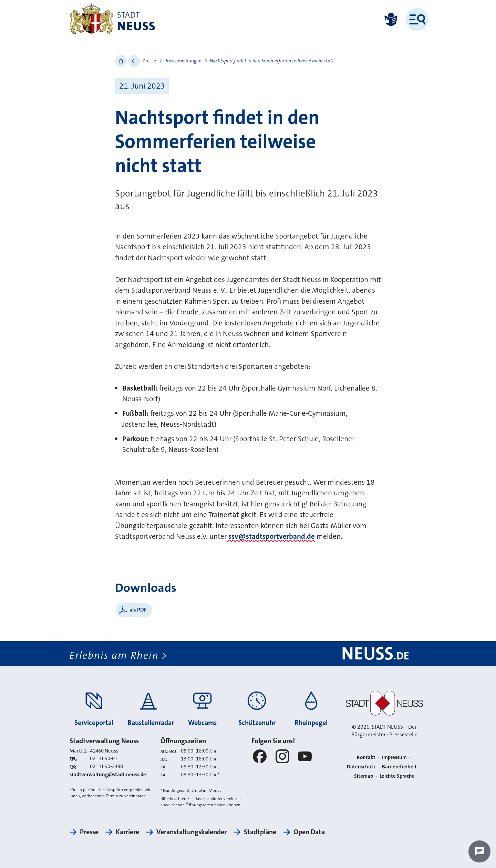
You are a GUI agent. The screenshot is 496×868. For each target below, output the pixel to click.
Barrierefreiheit (399, 767)
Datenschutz (361, 767)
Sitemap (364, 776)
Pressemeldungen (183, 61)
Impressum (394, 757)
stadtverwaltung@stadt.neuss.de (108, 775)
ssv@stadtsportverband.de (271, 536)
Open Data (309, 832)
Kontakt (366, 757)
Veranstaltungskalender (192, 832)
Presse (149, 61)
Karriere (127, 832)
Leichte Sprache (397, 776)
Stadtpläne (260, 832)
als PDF (138, 610)
